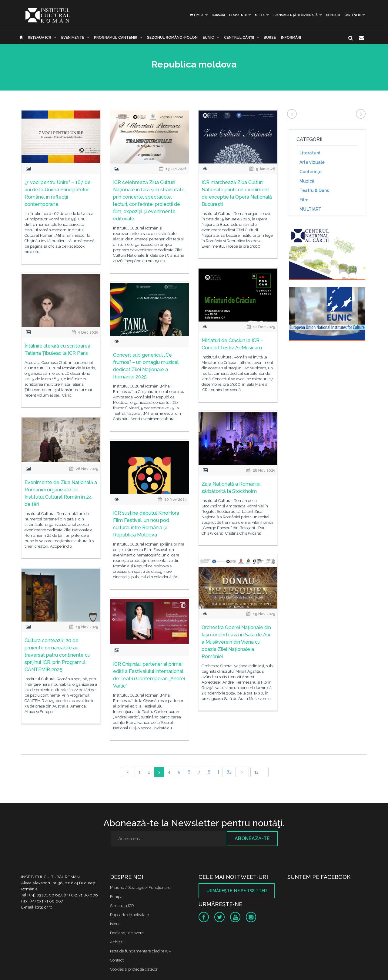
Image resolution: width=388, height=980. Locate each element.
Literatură (310, 153)
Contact (333, 15)
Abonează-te (252, 838)
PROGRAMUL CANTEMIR (116, 38)
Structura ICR (122, 906)
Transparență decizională (295, 15)
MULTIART (310, 209)
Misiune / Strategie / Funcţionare (140, 888)
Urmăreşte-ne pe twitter (237, 891)
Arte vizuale (312, 162)
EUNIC (208, 38)
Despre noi (238, 15)
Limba (196, 15)
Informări (291, 38)
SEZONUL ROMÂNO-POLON (172, 38)
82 (229, 772)
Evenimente (73, 38)
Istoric (115, 924)
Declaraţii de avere (127, 933)
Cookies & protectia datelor (134, 969)
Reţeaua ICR (40, 38)
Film (304, 200)
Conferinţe (311, 172)
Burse (270, 38)
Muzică (307, 181)
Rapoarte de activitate (129, 915)
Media (260, 15)
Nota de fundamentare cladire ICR (141, 951)
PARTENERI (353, 15)
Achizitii (117, 942)
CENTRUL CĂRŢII (239, 38)
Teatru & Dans (314, 190)
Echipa (116, 897)
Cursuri (218, 15)
